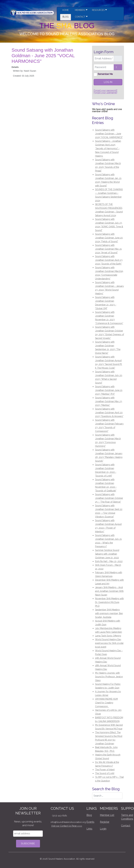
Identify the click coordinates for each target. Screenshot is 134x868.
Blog (89, 815)
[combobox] (107, 796)
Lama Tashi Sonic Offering (108, 636)
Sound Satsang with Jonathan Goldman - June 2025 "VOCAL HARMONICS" (109, 134)
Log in (108, 82)
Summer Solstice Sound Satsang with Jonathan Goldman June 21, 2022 (107, 554)
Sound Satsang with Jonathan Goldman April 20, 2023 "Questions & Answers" (109, 413)
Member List (107, 815)
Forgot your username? (106, 93)
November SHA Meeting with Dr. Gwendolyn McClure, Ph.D (109, 602)
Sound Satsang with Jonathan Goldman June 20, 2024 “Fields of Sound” (109, 238)
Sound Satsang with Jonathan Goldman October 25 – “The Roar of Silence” (109, 498)
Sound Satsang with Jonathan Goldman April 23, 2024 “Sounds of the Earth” (109, 260)
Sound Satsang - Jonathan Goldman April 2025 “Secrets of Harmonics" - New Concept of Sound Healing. (108, 148)
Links (89, 829)
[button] (99, 11)
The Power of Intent (105, 770)
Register (105, 822)
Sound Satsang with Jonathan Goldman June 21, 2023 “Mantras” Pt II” (109, 390)
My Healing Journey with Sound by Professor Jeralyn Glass (109, 677)
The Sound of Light (105, 773)
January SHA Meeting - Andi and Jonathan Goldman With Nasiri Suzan (109, 591)
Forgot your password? (106, 91)
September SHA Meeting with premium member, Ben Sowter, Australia (109, 613)
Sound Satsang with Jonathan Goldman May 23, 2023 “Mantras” (109, 401)
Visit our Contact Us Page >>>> (67, 826)
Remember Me (105, 74)
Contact (126, 826)
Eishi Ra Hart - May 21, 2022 (109, 561)
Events (90, 822)
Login (103, 829)
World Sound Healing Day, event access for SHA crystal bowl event (109, 643)
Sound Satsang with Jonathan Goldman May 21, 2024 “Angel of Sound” (109, 249)
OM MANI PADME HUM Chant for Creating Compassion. (106, 703)
